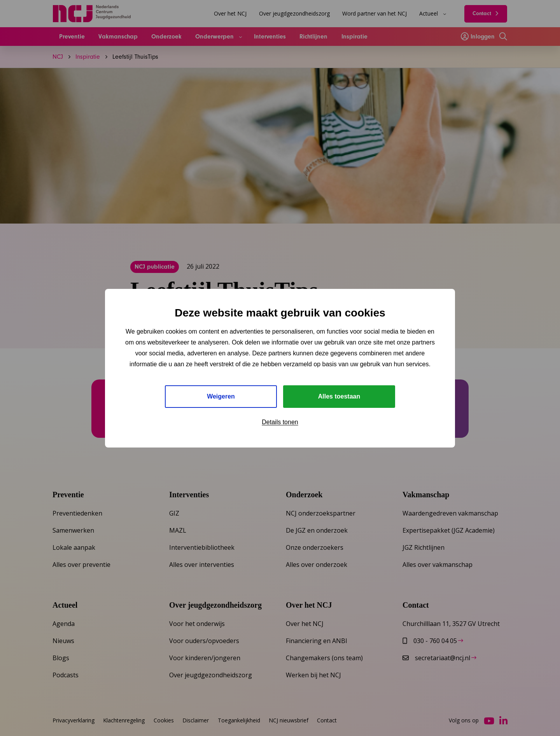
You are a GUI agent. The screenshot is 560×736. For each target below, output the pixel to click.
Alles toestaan (339, 396)
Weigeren (221, 396)
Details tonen (280, 422)
